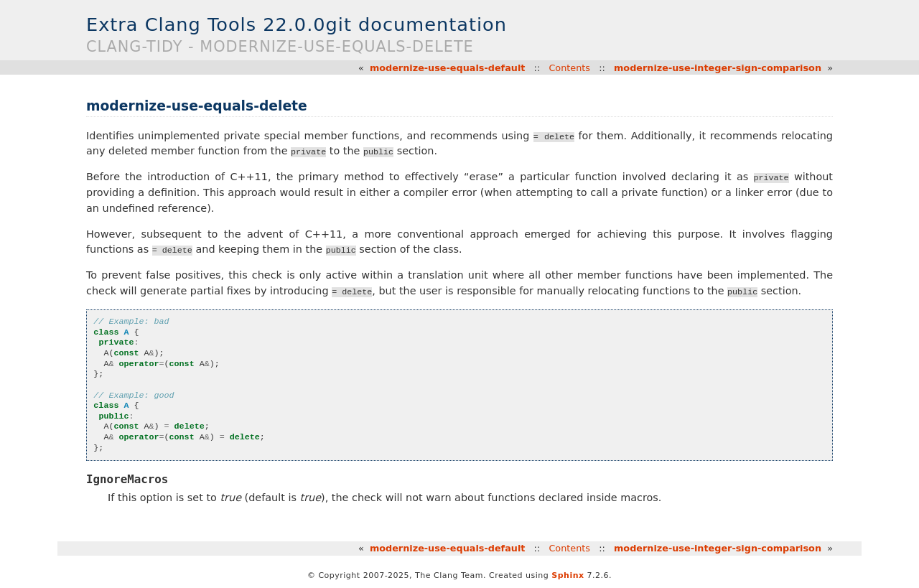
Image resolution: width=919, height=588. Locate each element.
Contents (569, 68)
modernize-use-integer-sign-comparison (718, 68)
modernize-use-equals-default (448, 68)
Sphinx (568, 575)
